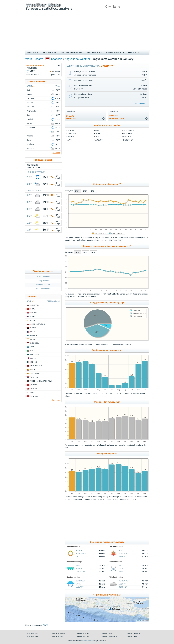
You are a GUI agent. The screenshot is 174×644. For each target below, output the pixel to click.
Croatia (34, 313)
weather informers (87, 641)
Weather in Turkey (83, 633)
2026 (77, 191)
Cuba (33, 316)
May (97, 130)
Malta (33, 358)
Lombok (30, 119)
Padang (30, 136)
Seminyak (31, 144)
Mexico (34, 362)
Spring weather (43, 281)
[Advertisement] (87, 31)
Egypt (33, 328)
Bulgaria (35, 305)
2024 (93, 191)
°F (37, 52)
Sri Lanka (35, 373)
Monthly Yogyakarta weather (107, 125)
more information (140, 103)
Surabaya (31, 148)
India (33, 339)
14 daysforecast (71, 117)
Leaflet (139, 621)
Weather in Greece (33, 636)
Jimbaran (30, 107)
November (128, 137)
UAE (32, 392)
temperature (116, 117)
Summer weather (43, 285)
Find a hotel (134, 52)
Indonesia (56, 59)
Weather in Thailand (59, 633)
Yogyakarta (31, 111)
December (128, 140)
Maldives (35, 354)
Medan (29, 123)
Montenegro (37, 366)
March (71, 137)
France (34, 332)
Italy (33, 351)
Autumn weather (43, 288)
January (71, 130)
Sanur (29, 140)
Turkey (34, 389)
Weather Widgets (115, 52)
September (128, 130)
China (33, 309)
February (72, 134)
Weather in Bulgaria (133, 633)
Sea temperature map (71, 52)
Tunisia (34, 385)
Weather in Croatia (83, 636)
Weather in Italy (132, 636)
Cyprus (34, 320)
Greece (34, 335)
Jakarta (30, 103)
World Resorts (34, 59)
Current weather (35, 65)
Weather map (49, 52)
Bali (28, 90)
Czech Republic (38, 324)
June (98, 134)
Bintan (29, 94)
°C (34, 52)
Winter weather (43, 277)
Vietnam (34, 396)
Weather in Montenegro (110, 636)
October (127, 134)
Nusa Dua (31, 128)
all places (56, 153)
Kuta (29, 115)
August (99, 140)
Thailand (34, 377)
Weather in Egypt (33, 633)
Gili (28, 132)
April (70, 140)
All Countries (94, 52)
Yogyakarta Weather (77, 59)
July (97, 137)
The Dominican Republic (42, 381)
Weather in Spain (58, 636)
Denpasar (31, 98)
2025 (85, 191)
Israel (33, 347)
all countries (56, 400)
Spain (33, 370)
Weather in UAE (107, 633)
